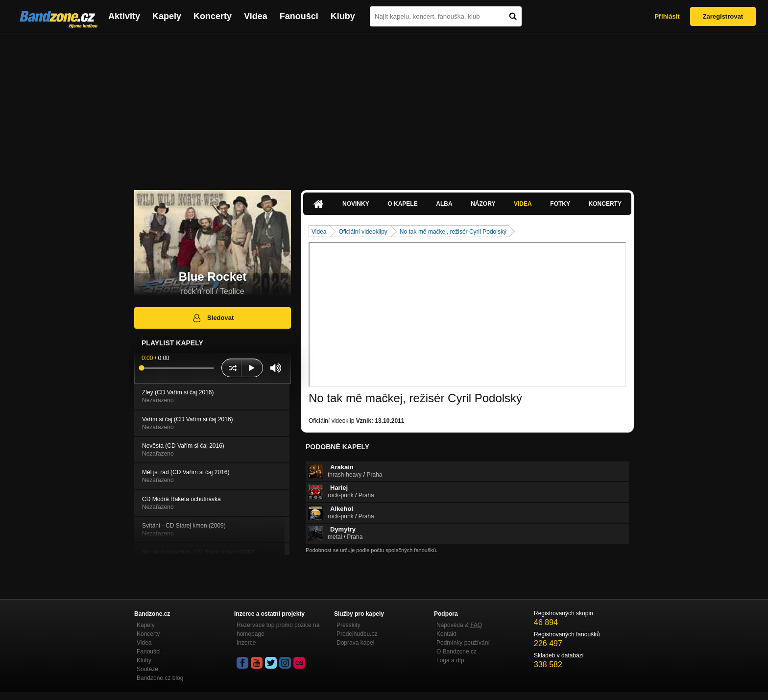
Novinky (356, 204)
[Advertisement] (384, 107)
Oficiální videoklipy (363, 232)
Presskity (348, 625)
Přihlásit (667, 16)
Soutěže (147, 669)
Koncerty (213, 16)
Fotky (560, 204)
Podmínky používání (463, 643)
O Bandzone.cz (456, 652)
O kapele (402, 204)
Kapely (167, 16)
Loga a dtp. (451, 660)
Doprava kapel (355, 643)
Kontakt (446, 634)
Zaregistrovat (723, 16)
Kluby (343, 16)
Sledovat (213, 318)
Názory (483, 204)
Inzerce (246, 643)
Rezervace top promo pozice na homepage (278, 629)
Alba (444, 204)
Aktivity (124, 16)
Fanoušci (299, 16)
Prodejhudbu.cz (357, 634)
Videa (256, 16)
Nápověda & (459, 625)
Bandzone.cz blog (160, 678)
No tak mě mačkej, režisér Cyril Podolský (453, 232)
